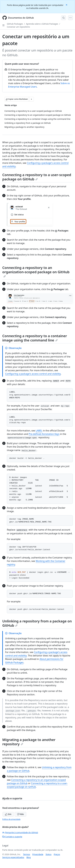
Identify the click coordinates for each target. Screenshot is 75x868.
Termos (27, 854)
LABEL (39, 431)
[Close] (67, 5)
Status (49, 854)
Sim (8, 814)
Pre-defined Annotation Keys (44, 434)
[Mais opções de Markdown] (31, 99)
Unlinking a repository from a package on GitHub (37, 623)
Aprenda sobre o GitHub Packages (42, 24)
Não (20, 814)
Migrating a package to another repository (29, 742)
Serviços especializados (13, 857)
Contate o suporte (12, 837)
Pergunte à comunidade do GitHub (20, 832)
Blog (29, 857)
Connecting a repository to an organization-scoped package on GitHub (36, 271)
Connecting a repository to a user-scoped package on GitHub (37, 177)
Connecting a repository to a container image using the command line (35, 338)
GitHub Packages (15, 24)
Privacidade (38, 854)
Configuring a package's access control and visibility (33, 374)
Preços (57, 854)
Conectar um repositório (18, 27)
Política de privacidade (11, 819)
